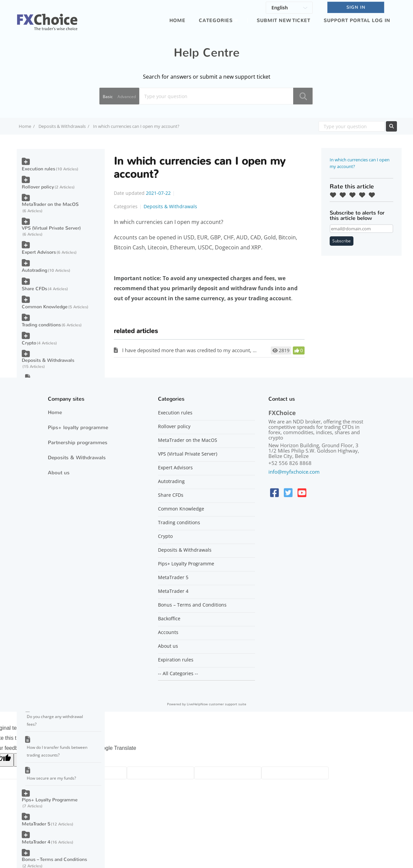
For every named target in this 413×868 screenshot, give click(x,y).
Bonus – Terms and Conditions (54, 859)
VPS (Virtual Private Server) (51, 228)
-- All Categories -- (178, 674)
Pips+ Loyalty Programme (50, 800)
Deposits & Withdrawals (62, 126)
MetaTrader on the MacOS (50, 204)
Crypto (29, 343)
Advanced (127, 97)
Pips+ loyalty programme (78, 427)
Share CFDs (34, 289)
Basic (108, 97)
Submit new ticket (283, 21)
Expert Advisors (39, 252)
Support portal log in (357, 21)
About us (59, 473)
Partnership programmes (78, 443)
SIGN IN (356, 7)
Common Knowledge (45, 307)
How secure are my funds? (51, 778)
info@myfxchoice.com (294, 472)
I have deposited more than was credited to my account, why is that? (201, 350)
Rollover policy (38, 187)
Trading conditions (41, 325)
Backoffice (169, 619)
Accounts (168, 632)
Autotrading (34, 270)
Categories (216, 21)
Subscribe (342, 241)
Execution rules (38, 169)
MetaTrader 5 (36, 824)
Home (177, 21)
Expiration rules (176, 660)
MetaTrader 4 (36, 842)
